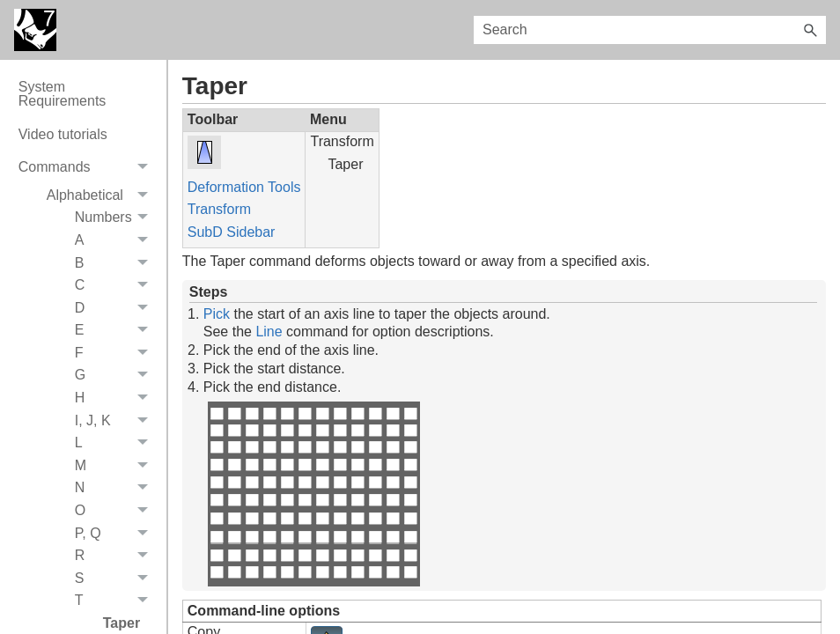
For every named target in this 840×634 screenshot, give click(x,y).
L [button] (116, 443)
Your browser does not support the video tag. (313, 494)
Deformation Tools (244, 187)
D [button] (116, 308)
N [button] (116, 489)
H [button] (116, 398)
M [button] (116, 466)
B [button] (116, 263)
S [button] (116, 579)
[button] (810, 30)
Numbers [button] (116, 218)
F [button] (116, 353)
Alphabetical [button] (102, 195)
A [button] (116, 240)
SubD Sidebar (232, 232)
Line (269, 332)
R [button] (116, 556)
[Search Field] (650, 30)
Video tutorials (63, 134)
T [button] (116, 601)
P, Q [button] (116, 534)
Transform (219, 209)
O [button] (116, 511)
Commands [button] (88, 168)
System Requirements (63, 94)
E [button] (116, 331)
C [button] (116, 285)
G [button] (116, 376)
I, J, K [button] (116, 421)
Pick (217, 314)
